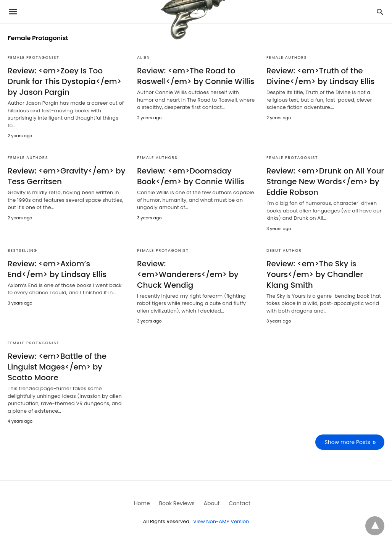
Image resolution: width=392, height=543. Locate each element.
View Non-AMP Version (221, 521)
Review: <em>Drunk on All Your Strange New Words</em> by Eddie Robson (325, 182)
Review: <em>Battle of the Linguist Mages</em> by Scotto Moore (57, 367)
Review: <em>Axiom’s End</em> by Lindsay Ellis (57, 269)
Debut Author (284, 250)
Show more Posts (348, 442)
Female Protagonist (33, 58)
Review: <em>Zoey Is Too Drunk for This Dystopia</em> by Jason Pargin (65, 81)
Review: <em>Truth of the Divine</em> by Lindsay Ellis (320, 76)
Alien (144, 58)
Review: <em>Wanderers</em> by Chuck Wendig (188, 274)
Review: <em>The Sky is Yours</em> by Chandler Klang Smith (315, 274)
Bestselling (22, 250)
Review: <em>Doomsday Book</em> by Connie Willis (191, 176)
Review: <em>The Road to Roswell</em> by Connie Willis (196, 76)
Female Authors (287, 58)
